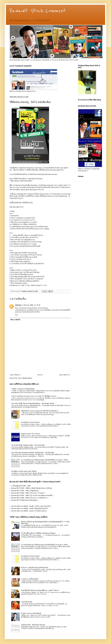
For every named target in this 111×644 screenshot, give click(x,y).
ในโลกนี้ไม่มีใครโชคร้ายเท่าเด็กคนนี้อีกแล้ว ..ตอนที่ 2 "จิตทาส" (40, 590)
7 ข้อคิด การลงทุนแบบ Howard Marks (23, 389)
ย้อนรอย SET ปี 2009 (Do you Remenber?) (25, 500)
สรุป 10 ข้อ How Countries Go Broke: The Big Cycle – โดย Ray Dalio (33, 453)
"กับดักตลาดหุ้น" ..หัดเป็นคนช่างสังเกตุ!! (33, 625)
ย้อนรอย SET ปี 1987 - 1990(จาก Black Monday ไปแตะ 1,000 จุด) (32, 488)
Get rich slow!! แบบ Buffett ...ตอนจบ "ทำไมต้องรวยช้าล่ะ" (29, 511)
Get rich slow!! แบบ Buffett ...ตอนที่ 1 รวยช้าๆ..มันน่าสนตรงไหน (31, 506)
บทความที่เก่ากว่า (65, 375)
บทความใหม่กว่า (15, 375)
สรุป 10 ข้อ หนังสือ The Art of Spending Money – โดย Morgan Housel (33, 403)
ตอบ (16, 315)
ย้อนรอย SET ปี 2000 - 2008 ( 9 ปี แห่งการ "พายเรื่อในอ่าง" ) (30, 498)
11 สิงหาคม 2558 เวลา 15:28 (31, 305)
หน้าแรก (40, 375)
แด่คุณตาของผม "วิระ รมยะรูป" (30, 434)
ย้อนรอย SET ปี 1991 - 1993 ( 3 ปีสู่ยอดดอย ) (25, 491)
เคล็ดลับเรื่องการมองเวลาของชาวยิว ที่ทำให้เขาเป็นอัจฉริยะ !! (40, 411)
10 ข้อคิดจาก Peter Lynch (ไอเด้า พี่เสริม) (24, 471)
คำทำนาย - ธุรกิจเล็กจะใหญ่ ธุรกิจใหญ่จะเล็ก (34, 568)
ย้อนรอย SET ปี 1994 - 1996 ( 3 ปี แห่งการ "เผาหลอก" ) (28, 493)
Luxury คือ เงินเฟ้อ (27, 602)
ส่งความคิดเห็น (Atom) (25, 378)
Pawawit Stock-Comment (38, 11)
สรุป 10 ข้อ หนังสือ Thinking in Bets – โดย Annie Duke (28, 445)
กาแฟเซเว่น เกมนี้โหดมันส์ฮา (30, 579)
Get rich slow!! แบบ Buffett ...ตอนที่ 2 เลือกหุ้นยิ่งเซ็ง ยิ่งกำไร (30, 509)
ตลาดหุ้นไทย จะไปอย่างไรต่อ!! (30, 422)
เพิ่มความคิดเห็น (15, 320)
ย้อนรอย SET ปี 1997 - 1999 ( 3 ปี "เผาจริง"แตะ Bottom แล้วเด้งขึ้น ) (32, 495)
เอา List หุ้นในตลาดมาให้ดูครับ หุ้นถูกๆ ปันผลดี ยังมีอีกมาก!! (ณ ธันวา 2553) (44, 460)
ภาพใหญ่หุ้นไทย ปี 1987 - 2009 (21, 486)
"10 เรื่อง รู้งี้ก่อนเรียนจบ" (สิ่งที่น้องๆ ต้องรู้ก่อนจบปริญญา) (38, 533)
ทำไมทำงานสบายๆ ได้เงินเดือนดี (31, 613)
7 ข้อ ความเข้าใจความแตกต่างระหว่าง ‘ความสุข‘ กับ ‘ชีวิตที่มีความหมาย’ (34, 396)
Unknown (18, 305)
